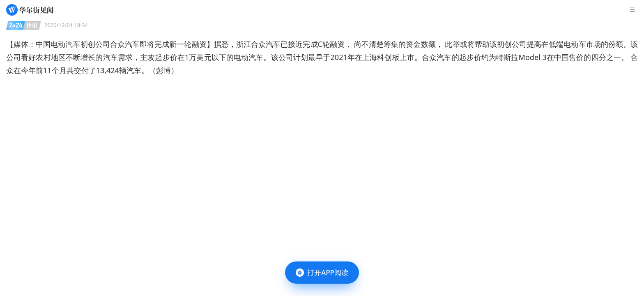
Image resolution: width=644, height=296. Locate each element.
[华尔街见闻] (30, 10)
